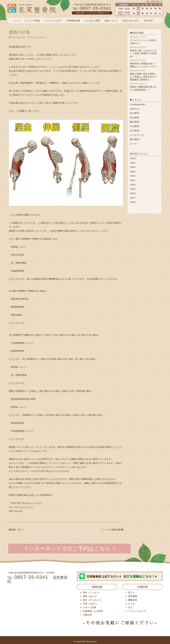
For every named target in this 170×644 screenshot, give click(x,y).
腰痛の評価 (19, 32)
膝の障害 (135, 139)
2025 (133, 163)
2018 (133, 193)
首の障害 (135, 113)
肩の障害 (135, 118)
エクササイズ (137, 135)
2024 (133, 167)
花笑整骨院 (39, 8)
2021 (133, 180)
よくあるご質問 (92, 21)
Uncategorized (18, 37)
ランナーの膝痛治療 (112, 530)
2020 (133, 185)
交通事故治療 (73, 21)
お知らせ (135, 109)
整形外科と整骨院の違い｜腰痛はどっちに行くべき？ (144, 63)
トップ (17, 21)
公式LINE (148, 21)
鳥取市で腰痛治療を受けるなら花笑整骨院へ (144, 87)
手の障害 (135, 126)
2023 (133, 171)
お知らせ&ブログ (131, 21)
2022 (133, 176)
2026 (133, 158)
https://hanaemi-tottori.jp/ (21, 507)
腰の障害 (135, 122)
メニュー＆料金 (32, 21)
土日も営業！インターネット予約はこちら (92, 13)
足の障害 (135, 131)
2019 (133, 189)
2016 (133, 202)
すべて (134, 144)
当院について (111, 21)
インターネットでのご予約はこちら (69, 549)
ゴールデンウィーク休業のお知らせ (144, 40)
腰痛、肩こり (17, 530)
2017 (133, 198)
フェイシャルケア (53, 21)
